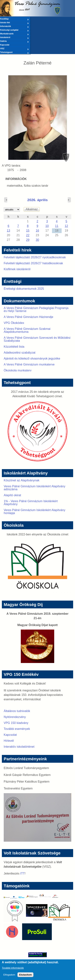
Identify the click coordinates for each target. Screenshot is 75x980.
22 (28, 235)
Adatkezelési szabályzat (20, 353)
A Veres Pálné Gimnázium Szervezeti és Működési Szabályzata (37, 339)
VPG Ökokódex (14, 323)
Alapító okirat (12, 495)
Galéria (14, 41)
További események (17, 729)
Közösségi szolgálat (14, 30)
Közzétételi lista (14, 347)
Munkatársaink (14, 34)
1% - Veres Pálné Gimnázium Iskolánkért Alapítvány (31, 503)
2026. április (37, 200)
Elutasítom (25, 976)
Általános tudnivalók (17, 711)
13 (9, 231)
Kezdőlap (14, 19)
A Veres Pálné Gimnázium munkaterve (29, 364)
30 (37, 240)
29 (28, 240)
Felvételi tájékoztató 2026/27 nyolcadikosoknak (35, 257)
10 (47, 226)
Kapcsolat (5, 45)
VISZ (14, 49)
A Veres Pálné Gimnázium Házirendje (28, 317)
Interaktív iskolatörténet (19, 747)
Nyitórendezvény (15, 717)
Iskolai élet (14, 23)
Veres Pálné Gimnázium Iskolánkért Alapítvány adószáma (35, 488)
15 (28, 231)
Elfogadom (9, 976)
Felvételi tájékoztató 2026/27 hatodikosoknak (33, 263)
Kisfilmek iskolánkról (17, 269)
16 (37, 231)
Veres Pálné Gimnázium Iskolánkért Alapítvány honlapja (35, 512)
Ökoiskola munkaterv (18, 370)
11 (57, 226)
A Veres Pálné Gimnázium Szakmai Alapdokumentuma (27, 330)
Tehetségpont (14, 53)
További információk (13, 969)
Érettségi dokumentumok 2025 (24, 289)
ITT (22, 873)
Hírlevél (9, 741)
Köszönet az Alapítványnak (22, 480)
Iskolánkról (14, 38)
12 (66, 226)
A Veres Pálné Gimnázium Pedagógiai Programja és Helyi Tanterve (36, 309)
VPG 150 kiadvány (16, 723)
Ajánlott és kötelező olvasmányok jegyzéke (32, 359)
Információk (14, 27)
